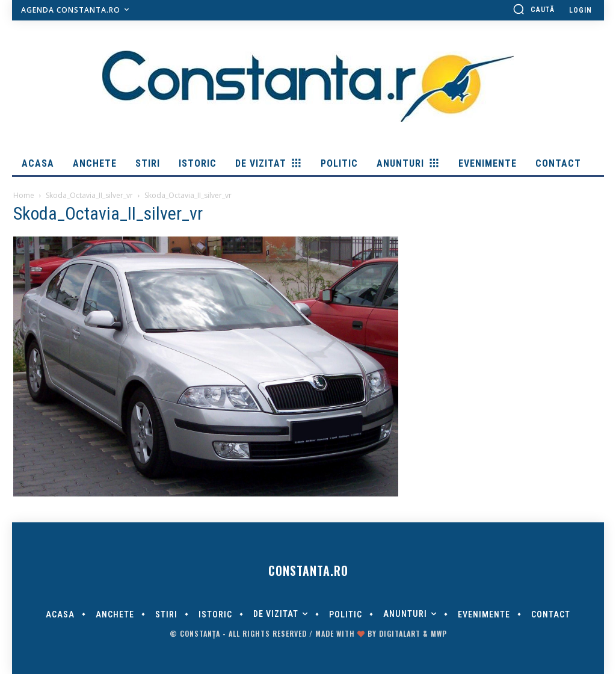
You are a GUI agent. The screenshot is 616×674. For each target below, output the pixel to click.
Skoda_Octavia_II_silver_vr (89, 195)
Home (24, 195)
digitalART (400, 633)
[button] (534, 9)
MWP (439, 633)
